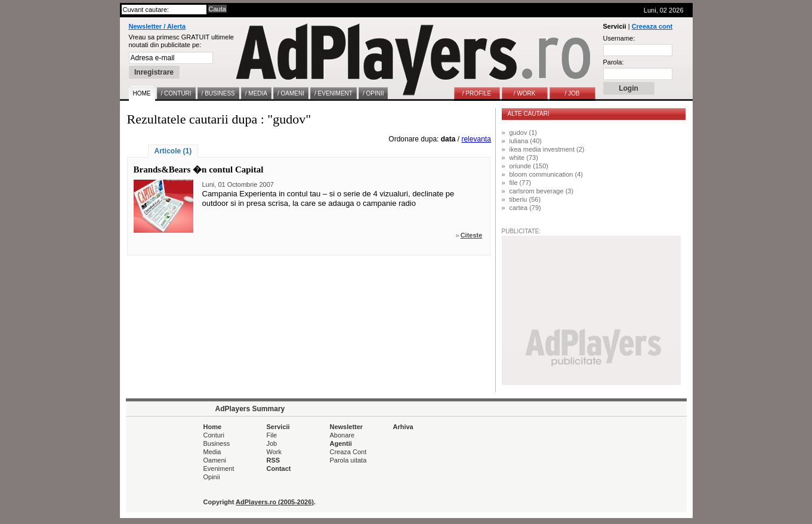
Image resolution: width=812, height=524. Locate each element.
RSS (274, 460)
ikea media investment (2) (547, 149)
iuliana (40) (526, 141)
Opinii (212, 477)
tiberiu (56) (525, 199)
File (272, 435)
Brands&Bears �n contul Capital (199, 169)
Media (212, 452)
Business (217, 443)
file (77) (521, 183)
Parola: (614, 62)
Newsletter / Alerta (158, 26)
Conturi (214, 435)
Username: (619, 38)
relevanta (476, 139)
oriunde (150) (529, 166)
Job (272, 443)
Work (274, 452)
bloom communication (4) (547, 174)
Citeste (472, 235)
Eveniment (219, 468)
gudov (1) (523, 132)
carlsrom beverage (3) (542, 191)
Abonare (342, 435)
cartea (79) (525, 208)
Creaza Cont (348, 452)
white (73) (524, 158)
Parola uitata (348, 460)
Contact (279, 468)
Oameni (215, 460)
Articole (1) (173, 151)
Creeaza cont (652, 26)
